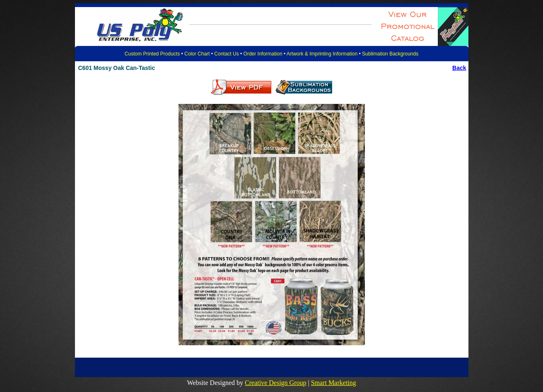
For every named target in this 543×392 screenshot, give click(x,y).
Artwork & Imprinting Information (322, 54)
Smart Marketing (334, 383)
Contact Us (226, 54)
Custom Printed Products (152, 54)
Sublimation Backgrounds (390, 54)
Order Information (263, 54)
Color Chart (197, 54)
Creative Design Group (275, 383)
